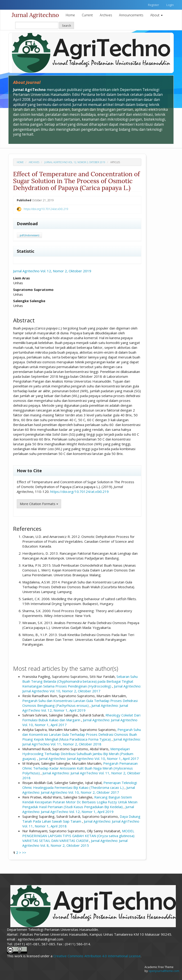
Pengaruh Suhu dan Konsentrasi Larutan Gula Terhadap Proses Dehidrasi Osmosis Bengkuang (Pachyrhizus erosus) (80, 703)
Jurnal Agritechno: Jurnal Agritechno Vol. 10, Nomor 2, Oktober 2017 (82, 689)
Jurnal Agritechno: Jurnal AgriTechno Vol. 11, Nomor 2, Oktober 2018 (81, 742)
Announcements (131, 15)
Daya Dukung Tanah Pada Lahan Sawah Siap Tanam (81, 819)
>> (24, 852)
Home (70, 15)
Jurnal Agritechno (35, 15)
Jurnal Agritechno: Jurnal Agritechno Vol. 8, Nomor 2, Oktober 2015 (75, 843)
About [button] (156, 15)
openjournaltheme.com (164, 971)
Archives (106, 15)
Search (67, 26)
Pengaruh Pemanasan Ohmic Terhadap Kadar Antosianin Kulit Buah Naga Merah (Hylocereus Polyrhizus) (80, 768)
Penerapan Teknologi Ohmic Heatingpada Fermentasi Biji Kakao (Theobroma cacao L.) (80, 785)
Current (87, 15)
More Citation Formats (39, 504)
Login (170, 5)
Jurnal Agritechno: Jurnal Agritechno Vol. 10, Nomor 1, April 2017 (89, 758)
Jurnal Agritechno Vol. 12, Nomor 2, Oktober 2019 (75, 162)
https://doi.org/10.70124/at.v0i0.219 (46, 209)
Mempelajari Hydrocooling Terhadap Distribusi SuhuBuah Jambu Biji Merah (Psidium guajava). (78, 754)
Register (154, 5)
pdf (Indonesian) (29, 235)
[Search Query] (37, 25)
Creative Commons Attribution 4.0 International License (97, 956)
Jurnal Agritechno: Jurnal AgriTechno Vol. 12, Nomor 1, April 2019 (75, 708)
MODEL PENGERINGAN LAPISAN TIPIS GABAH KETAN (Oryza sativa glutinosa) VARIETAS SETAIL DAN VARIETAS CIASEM (78, 836)
